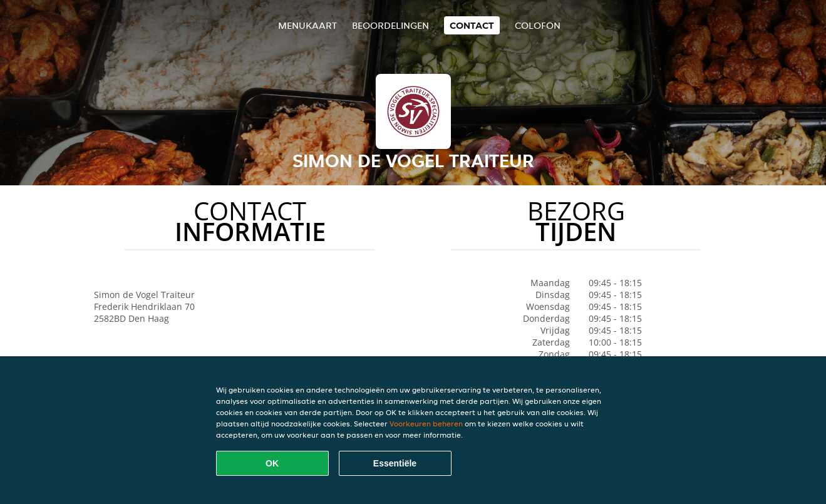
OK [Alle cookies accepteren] (272, 463)
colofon (538, 25)
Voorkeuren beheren (426, 424)
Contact (472, 25)
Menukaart (307, 25)
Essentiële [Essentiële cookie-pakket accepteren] (395, 463)
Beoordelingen (390, 25)
